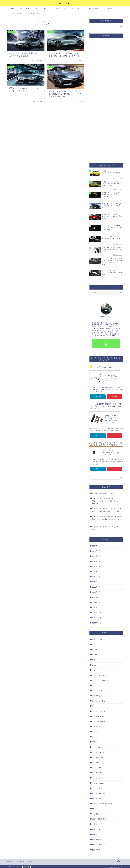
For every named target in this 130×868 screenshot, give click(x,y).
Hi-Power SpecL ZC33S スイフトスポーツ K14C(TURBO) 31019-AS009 (112, 378)
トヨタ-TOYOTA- (77, 9)
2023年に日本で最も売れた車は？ (104, 492)
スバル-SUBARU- (34, 13)
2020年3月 (96, 565)
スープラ (95, 731)
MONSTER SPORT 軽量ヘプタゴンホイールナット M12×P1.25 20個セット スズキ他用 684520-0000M (112, 418)
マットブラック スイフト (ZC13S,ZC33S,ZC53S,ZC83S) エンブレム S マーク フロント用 (109, 452)
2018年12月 (97, 611)
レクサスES (97, 797)
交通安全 (95, 823)
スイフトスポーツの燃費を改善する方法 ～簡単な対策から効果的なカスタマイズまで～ (107, 518)
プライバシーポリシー (15, 866)
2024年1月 (96, 545)
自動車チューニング (100, 843)
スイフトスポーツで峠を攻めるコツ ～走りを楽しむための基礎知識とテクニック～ (107, 509)
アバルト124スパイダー (101, 679)
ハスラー (95, 761)
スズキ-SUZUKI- (59, 9)
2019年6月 (96, 581)
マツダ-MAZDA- (110, 9)
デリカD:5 (96, 746)
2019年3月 (96, 596)
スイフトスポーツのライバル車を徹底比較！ (106, 527)
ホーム (12, 9)
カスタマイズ (97, 695)
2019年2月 (96, 601)
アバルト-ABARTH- (99, 674)
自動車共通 (96, 849)
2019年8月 (96, 576)
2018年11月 (97, 617)
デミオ (95, 741)
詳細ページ (98, 396)
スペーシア (96, 725)
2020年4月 (96, 560)
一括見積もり (97, 813)
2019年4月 (96, 591)
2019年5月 (96, 586)
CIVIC (95, 643)
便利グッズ (96, 828)
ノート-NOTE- (98, 756)
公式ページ (115, 396)
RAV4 (94, 659)
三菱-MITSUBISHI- (99, 818)
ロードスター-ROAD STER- (103, 802)
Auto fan (65, 3)
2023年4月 (96, 550)
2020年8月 (96, 555)
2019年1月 (96, 606)
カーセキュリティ (99, 700)
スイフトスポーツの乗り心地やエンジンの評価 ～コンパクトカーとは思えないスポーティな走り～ (107, 500)
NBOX (95, 654)
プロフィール (24, 9)
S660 (94, 664)
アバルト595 (97, 684)
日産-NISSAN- (94, 9)
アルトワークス (98, 689)
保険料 (95, 833)
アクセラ (95, 669)
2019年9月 (96, 570)
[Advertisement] (106, 99)
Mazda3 (95, 648)
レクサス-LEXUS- (99, 792)
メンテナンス (97, 787)
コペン (95, 705)
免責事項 (27, 866)
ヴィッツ (95, 807)
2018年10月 (97, 622)
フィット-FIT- (97, 766)
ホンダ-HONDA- (16, 13)
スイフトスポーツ (41, 9)
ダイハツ (95, 736)
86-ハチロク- (97, 638)
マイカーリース (98, 777)
